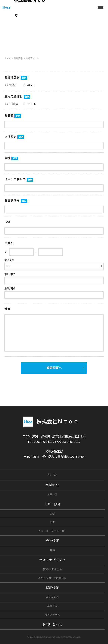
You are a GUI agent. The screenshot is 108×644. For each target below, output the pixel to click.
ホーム (53, 474)
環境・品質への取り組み (52, 578)
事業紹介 (52, 485)
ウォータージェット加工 (52, 531)
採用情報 (52, 588)
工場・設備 (52, 504)
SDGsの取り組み (52, 569)
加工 (52, 522)
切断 (52, 514)
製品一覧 (52, 494)
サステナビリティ (53, 560)
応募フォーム (52, 615)
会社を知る (52, 597)
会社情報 (52, 541)
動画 (52, 550)
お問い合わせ (52, 624)
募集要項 (52, 606)
